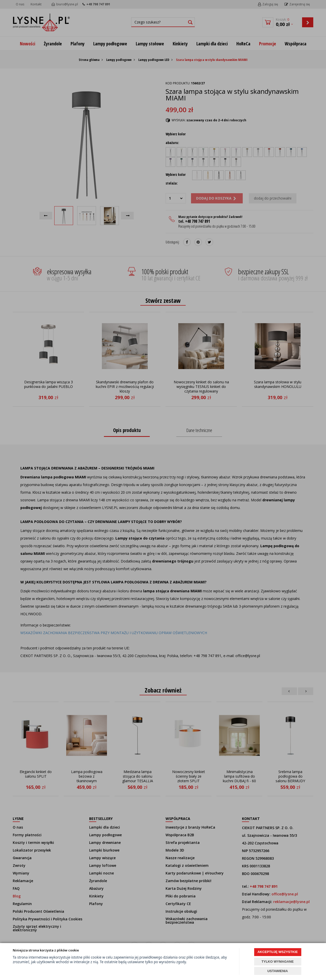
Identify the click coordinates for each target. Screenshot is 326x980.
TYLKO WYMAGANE (278, 962)
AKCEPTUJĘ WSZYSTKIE (278, 952)
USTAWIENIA (278, 971)
